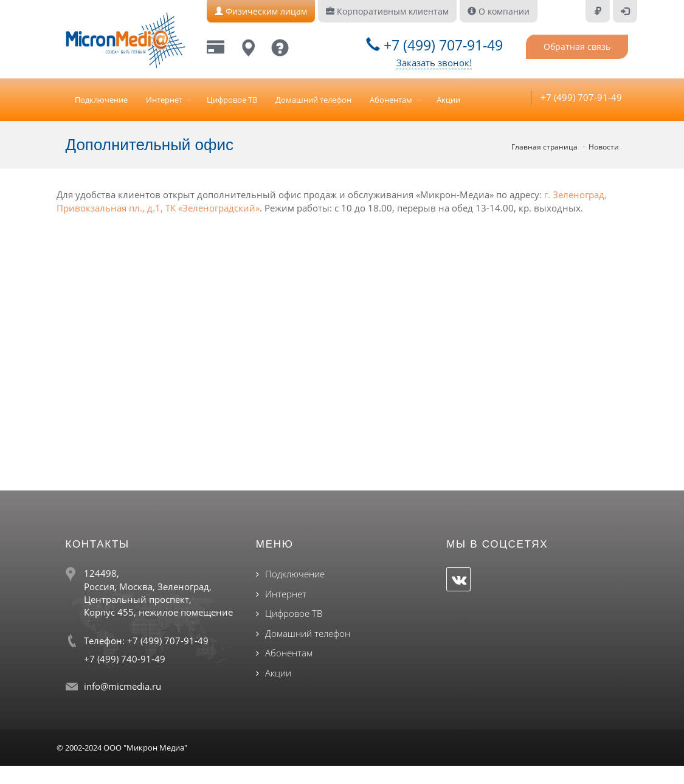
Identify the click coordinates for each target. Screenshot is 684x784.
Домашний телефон (313, 100)
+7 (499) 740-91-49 (125, 659)
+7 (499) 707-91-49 (434, 45)
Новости (604, 147)
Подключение (101, 100)
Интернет (164, 100)
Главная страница (544, 147)
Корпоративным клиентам (387, 11)
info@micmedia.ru (123, 686)
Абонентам (391, 100)
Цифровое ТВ (232, 100)
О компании (499, 11)
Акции (448, 100)
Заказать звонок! (434, 63)
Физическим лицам (261, 11)
